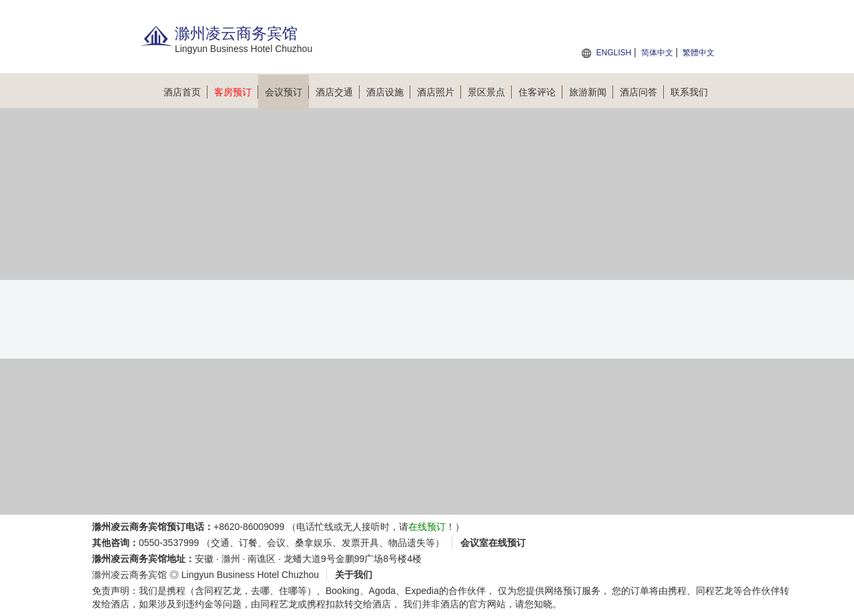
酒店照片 (439, 92)
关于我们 (354, 575)
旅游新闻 (591, 92)
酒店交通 (338, 92)
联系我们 (689, 92)
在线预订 (427, 527)
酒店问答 (642, 92)
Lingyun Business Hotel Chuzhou (250, 575)
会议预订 (287, 92)
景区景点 (490, 92)
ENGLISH (613, 53)
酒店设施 (388, 92)
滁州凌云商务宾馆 (129, 575)
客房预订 (236, 92)
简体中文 (657, 53)
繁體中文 (699, 53)
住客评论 (540, 92)
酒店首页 (185, 92)
